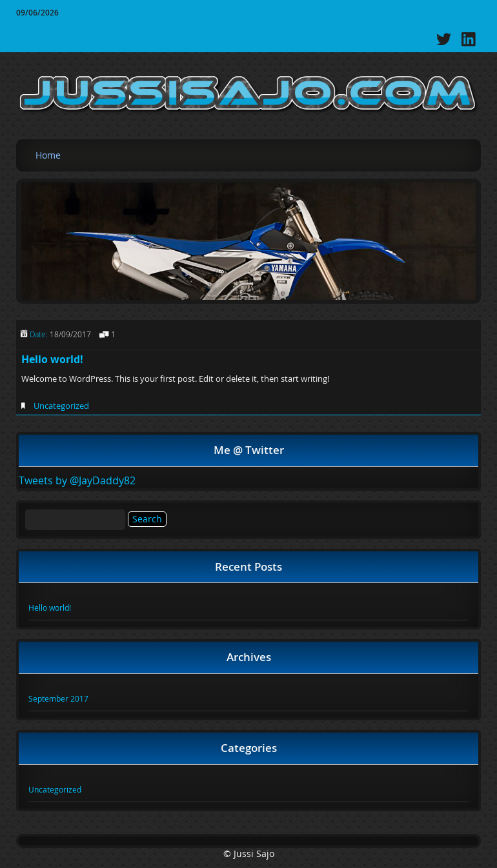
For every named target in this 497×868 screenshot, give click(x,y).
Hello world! (52, 359)
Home (48, 155)
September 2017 (58, 698)
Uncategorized (61, 406)
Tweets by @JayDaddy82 (77, 480)
